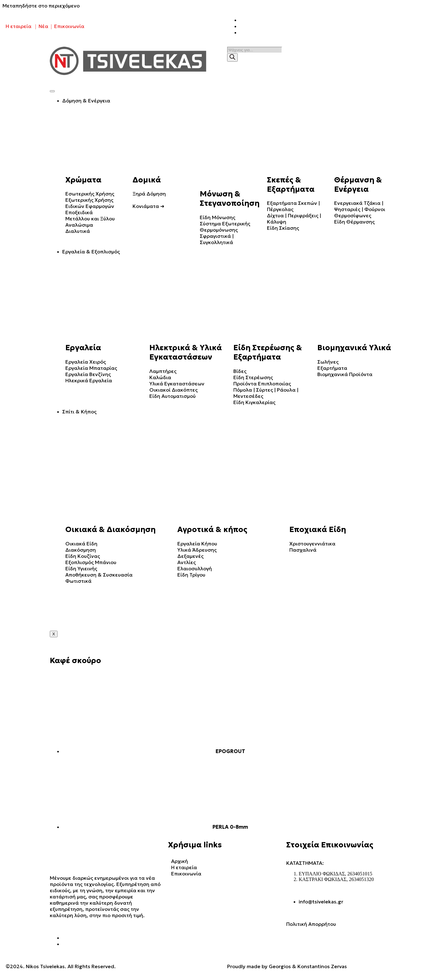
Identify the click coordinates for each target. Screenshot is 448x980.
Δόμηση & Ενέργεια (86, 101)
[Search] (232, 57)
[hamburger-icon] (52, 91)
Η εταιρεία (19, 26)
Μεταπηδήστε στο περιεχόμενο (41, 6)
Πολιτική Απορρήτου (311, 924)
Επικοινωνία (69, 26)
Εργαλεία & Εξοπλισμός (91, 252)
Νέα (43, 26)
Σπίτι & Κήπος (79, 412)
